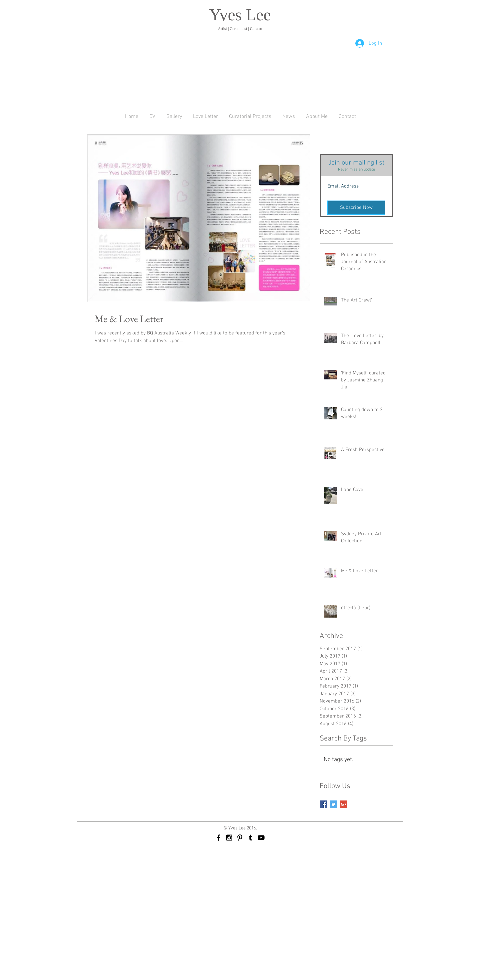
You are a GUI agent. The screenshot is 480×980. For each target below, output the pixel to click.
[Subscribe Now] (356, 208)
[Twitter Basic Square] (333, 804)
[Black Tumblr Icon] (250, 838)
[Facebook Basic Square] (323, 804)
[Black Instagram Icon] (229, 838)
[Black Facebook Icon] (218, 838)
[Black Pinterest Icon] (240, 838)
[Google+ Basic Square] (343, 804)
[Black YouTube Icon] (261, 838)
